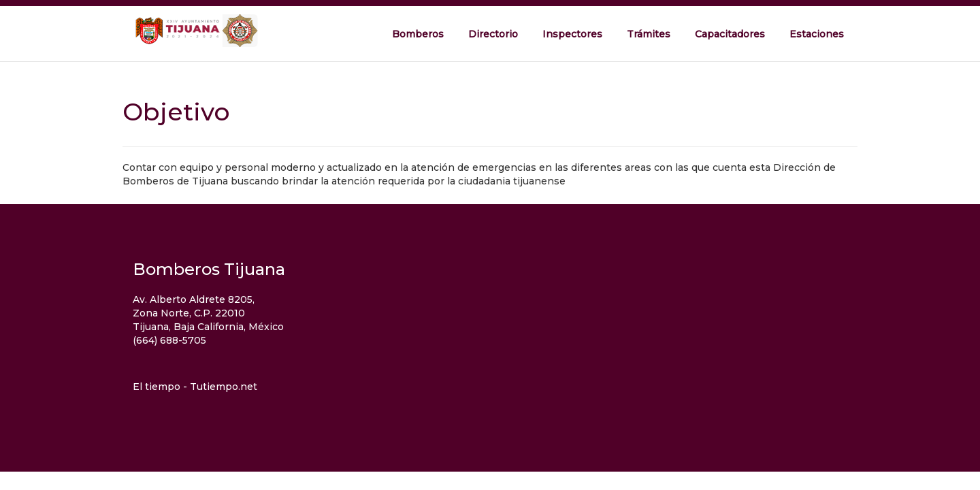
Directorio (493, 34)
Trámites (649, 34)
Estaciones (817, 34)
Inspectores (572, 34)
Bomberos (418, 34)
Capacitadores (730, 34)
